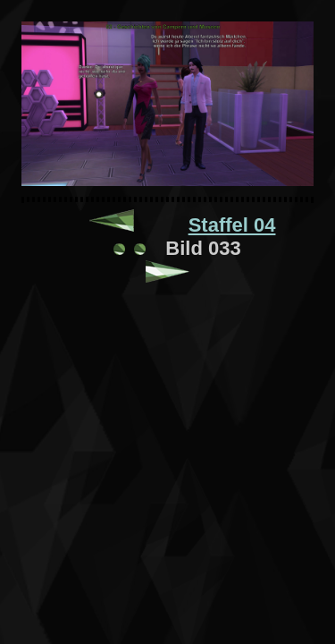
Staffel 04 (232, 225)
